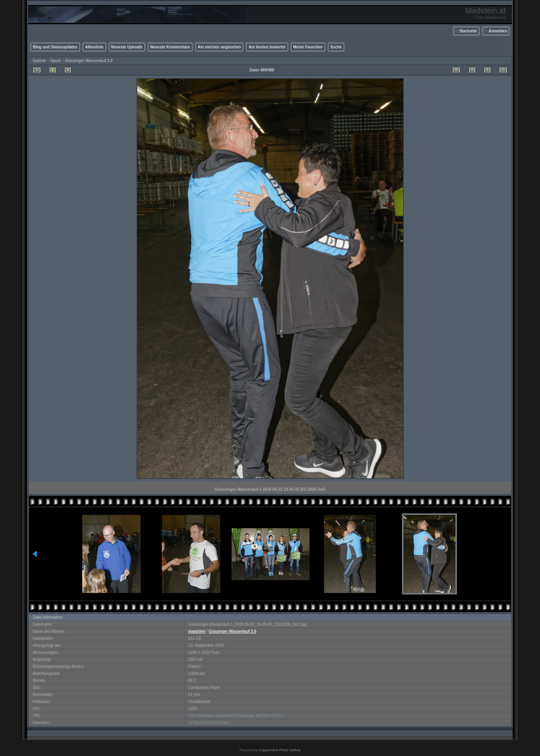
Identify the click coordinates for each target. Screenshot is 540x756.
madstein (197, 631)
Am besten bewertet (267, 47)
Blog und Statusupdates (55, 47)
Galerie (39, 61)
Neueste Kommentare (170, 47)
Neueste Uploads (127, 47)
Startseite (468, 31)
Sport (55, 61)
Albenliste (94, 47)
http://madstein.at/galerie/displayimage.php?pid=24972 (236, 716)
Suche (336, 47)
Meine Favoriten (308, 47)
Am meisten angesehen (220, 47)
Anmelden (498, 31)
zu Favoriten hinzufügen (209, 723)
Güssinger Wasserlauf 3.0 (89, 61)
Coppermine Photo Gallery (280, 750)
